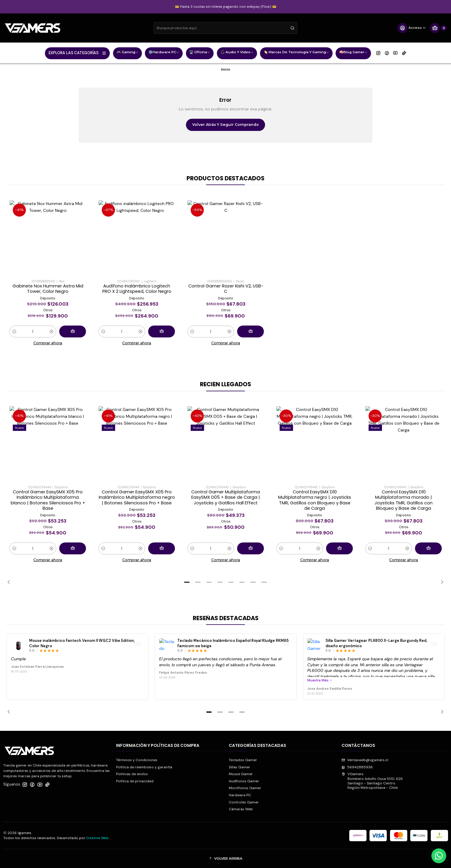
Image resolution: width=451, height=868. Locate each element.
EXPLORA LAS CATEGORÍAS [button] (77, 53)
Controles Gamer (244, 802)
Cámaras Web (241, 809)
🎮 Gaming (127, 53)
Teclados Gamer (243, 760)
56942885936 (357, 767)
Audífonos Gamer (244, 781)
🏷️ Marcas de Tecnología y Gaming (296, 53)
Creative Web (97, 838)
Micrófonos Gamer (245, 788)
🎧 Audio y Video (237, 53)
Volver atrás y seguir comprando (225, 125)
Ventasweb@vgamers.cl (365, 760)
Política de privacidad (135, 781)
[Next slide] (440, 582)
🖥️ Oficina (200, 53)
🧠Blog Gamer (353, 53)
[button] (187, 582)
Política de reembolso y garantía (144, 767)
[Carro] (438, 28)
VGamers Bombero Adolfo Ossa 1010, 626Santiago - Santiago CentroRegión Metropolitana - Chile (372, 781)
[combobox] (225, 28)
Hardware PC (240, 795)
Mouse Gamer (241, 774)
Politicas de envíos (132, 774)
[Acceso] (412, 28)
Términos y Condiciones (137, 760)
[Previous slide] (11, 582)
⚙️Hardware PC (164, 53)
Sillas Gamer (239, 767)
